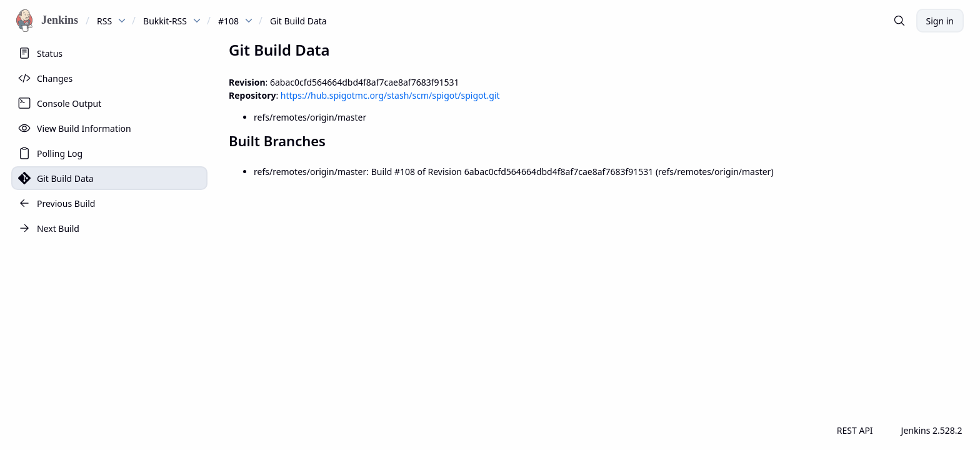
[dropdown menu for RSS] (122, 21)
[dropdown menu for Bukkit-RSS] (197, 21)
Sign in (940, 21)
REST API (855, 430)
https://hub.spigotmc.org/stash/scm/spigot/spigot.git (390, 95)
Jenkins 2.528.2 (932, 430)
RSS (104, 21)
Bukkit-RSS (165, 21)
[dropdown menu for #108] (249, 21)
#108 (228, 21)
